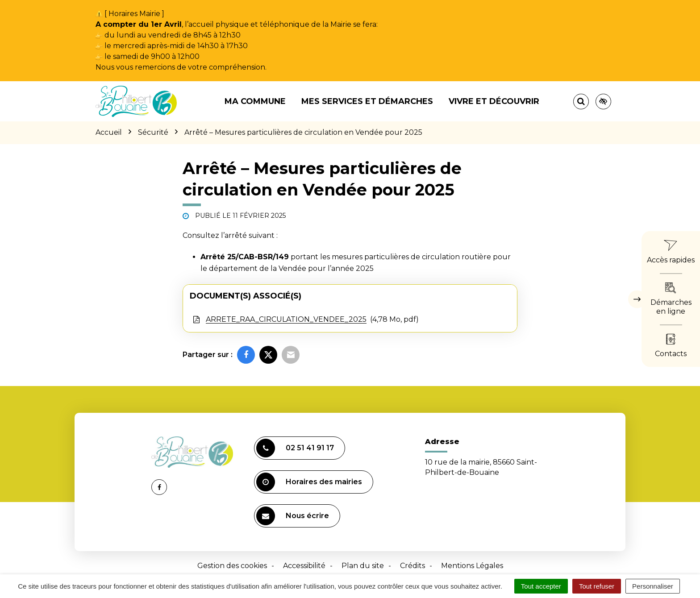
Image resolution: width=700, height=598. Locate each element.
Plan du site (363, 566)
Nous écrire (293, 516)
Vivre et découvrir (494, 101)
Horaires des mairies (309, 482)
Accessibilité (304, 566)
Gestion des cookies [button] (232, 566)
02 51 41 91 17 (295, 448)
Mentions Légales (472, 566)
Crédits (412, 566)
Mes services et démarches (367, 101)
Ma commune (255, 101)
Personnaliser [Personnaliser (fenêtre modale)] (653, 586)
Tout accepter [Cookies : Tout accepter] (541, 586)
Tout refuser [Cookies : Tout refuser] (597, 586)
